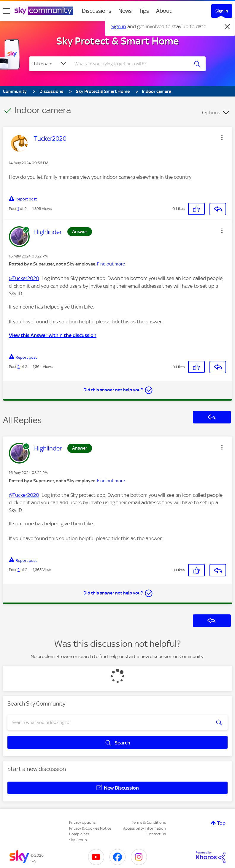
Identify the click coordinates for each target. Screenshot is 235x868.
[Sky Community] (44, 11)
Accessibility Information (145, 828)
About (164, 11)
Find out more (111, 264)
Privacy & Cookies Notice (90, 828)
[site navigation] (7, 11)
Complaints (79, 834)
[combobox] (131, 64)
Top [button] (221, 823)
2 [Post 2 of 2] (19, 367)
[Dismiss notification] (227, 27)
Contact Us (156, 834)
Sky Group (78, 840)
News (125, 11)
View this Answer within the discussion (53, 335)
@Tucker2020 (24, 278)
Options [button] (211, 113)
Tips (144, 11)
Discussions (97, 11)
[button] (222, 137)
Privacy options (82, 822)
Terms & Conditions (149, 822)
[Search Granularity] (50, 64)
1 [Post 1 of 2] (18, 209)
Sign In (222, 11)
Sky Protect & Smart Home (118, 41)
